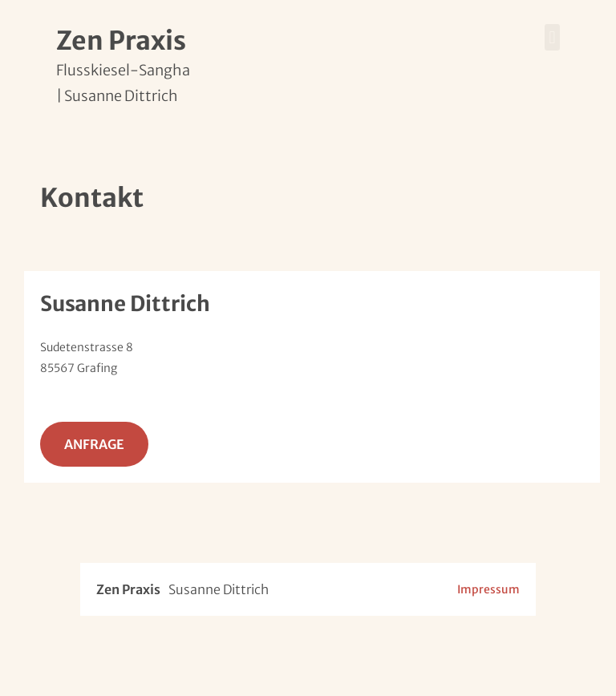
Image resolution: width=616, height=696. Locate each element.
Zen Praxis (121, 41)
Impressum (488, 589)
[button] (552, 37)
